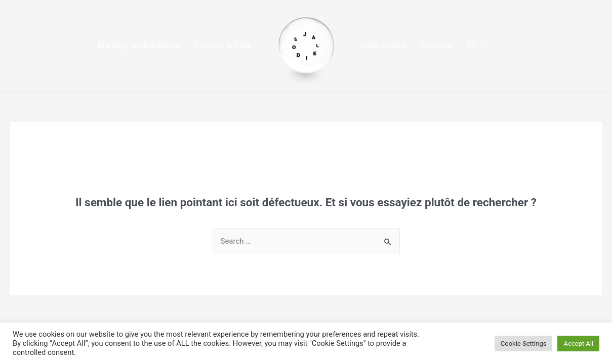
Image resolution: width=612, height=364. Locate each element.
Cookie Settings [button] (524, 344)
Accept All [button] (578, 344)
